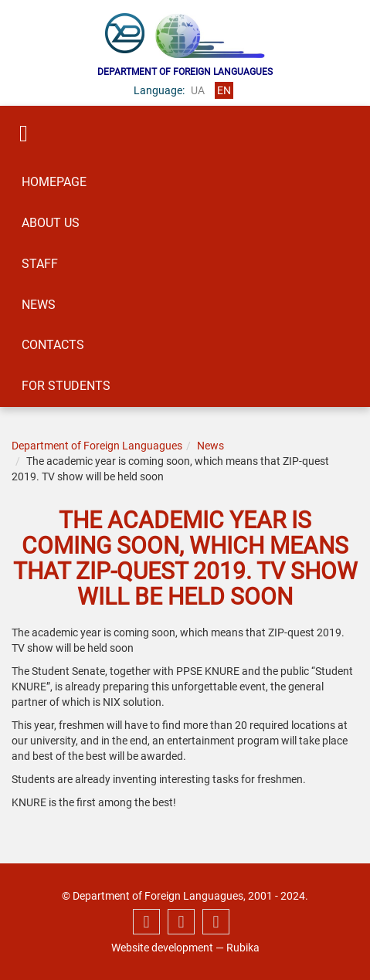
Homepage (54, 182)
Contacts (53, 345)
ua (198, 90)
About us (51, 223)
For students (66, 386)
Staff (40, 264)
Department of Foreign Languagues (97, 446)
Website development (162, 948)
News (39, 305)
